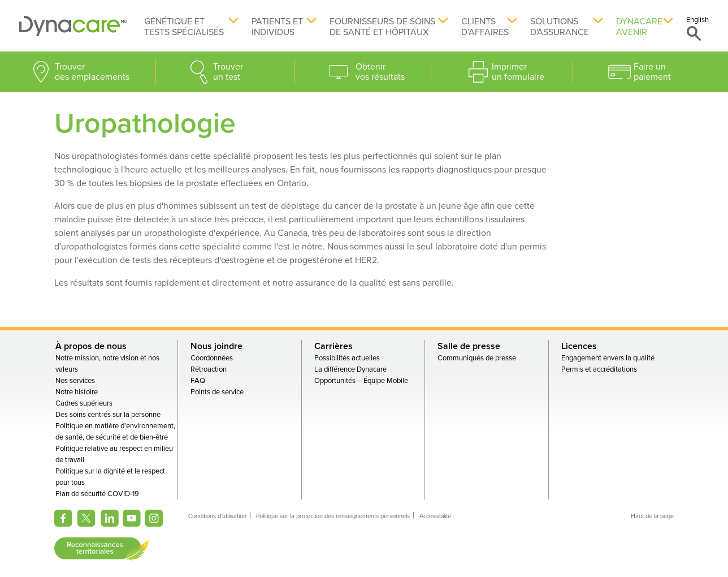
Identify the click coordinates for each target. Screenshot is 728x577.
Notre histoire (77, 392)
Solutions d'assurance (560, 27)
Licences (579, 346)
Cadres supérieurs (84, 403)
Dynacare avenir (639, 27)
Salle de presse (469, 346)
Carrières (333, 346)
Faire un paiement (652, 72)
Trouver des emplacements (92, 72)
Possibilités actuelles (347, 358)
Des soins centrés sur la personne (108, 415)
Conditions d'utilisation (217, 516)
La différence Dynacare (350, 369)
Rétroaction (209, 369)
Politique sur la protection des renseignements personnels (333, 516)
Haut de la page (652, 516)
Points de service (217, 392)
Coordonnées (212, 358)
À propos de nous (91, 346)
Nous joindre (216, 346)
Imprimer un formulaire (518, 72)
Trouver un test (228, 72)
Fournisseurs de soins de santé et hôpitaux (382, 27)
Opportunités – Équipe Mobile (361, 381)
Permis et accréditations (599, 369)
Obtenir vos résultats (380, 72)
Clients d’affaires (485, 27)
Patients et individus (277, 27)
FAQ (198, 381)
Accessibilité (435, 516)
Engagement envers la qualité (608, 358)
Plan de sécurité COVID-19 (97, 494)
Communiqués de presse (477, 358)
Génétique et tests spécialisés (184, 27)
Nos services (75, 381)
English (697, 20)
